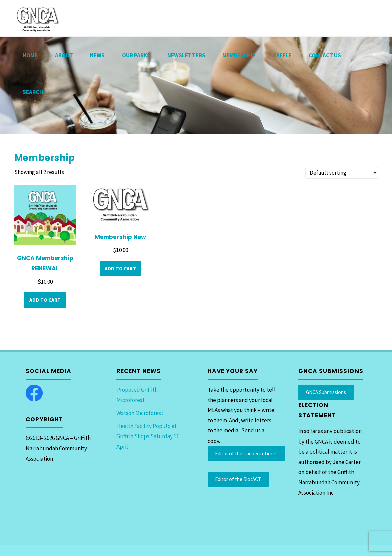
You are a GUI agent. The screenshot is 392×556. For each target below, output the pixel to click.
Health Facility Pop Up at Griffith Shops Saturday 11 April (148, 436)
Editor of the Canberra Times (246, 453)
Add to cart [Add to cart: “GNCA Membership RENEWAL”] (45, 300)
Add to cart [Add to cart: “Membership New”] (120, 269)
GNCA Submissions (326, 392)
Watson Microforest (140, 413)
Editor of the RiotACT (238, 479)
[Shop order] (342, 173)
